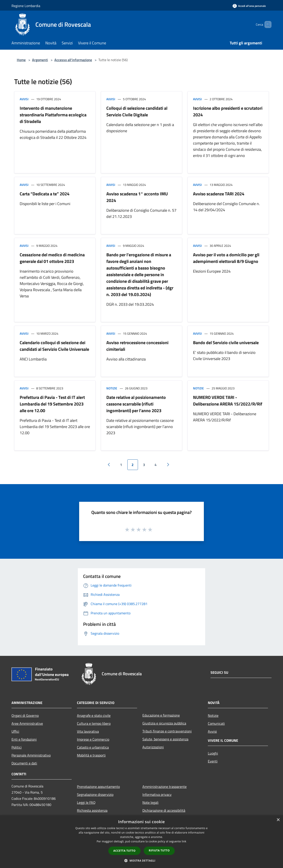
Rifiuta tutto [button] (159, 850)
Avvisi (24, 99)
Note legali (150, 802)
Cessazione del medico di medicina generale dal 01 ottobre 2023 (52, 258)
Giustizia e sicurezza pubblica (164, 723)
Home (21, 60)
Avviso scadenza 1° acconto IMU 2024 (137, 197)
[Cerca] (266, 25)
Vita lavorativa (88, 731)
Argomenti (40, 60)
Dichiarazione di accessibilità (164, 810)
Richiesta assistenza (92, 810)
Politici (17, 747)
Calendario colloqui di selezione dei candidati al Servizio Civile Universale (54, 346)
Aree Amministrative (27, 723)
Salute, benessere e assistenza (165, 739)
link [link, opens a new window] (184, 841)
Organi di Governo (25, 715)
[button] (141, 860)
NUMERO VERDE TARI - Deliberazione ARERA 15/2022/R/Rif (228, 401)
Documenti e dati (24, 763)
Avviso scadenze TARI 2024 (219, 194)
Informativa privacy (157, 794)
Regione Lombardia (26, 6)
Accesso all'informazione (73, 60)
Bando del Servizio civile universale (226, 342)
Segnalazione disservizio (95, 794)
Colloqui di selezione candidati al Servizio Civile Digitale (137, 111)
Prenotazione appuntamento (98, 787)
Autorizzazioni (153, 747)
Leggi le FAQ (86, 802)
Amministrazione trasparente (164, 787)
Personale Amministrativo (31, 755)
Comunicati (216, 723)
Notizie (112, 388)
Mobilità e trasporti (91, 755)
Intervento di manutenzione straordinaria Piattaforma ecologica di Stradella (53, 115)
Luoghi (213, 753)
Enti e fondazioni (24, 739)
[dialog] (141, 842)
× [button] (278, 820)
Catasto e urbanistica (93, 747)
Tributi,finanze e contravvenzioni (167, 731)
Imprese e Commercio (93, 739)
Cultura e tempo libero (94, 723)
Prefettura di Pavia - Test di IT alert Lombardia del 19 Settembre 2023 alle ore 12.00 (52, 404)
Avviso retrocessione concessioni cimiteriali (137, 346)
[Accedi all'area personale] (249, 6)
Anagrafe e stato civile (94, 715)
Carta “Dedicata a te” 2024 (45, 194)
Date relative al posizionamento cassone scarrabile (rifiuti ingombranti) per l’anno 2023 (136, 404)
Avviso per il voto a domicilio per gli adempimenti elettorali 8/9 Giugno (226, 258)
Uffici (15, 731)
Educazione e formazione (161, 715)
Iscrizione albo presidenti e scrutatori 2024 (228, 111)
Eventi (213, 761)
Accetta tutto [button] (124, 851)
